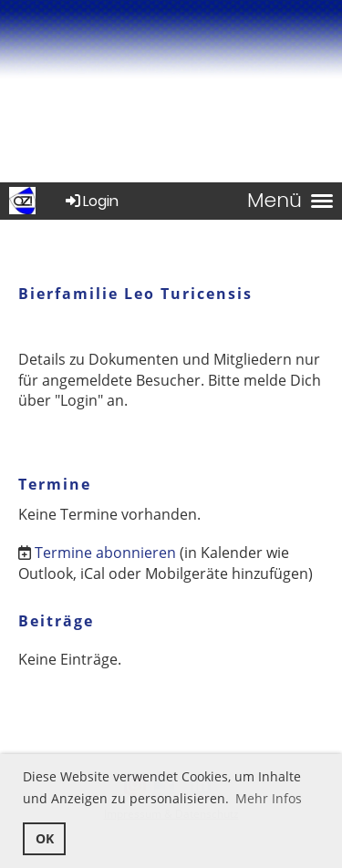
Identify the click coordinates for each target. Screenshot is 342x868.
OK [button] (45, 838)
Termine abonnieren (105, 553)
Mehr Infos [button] (269, 798)
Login (91, 201)
